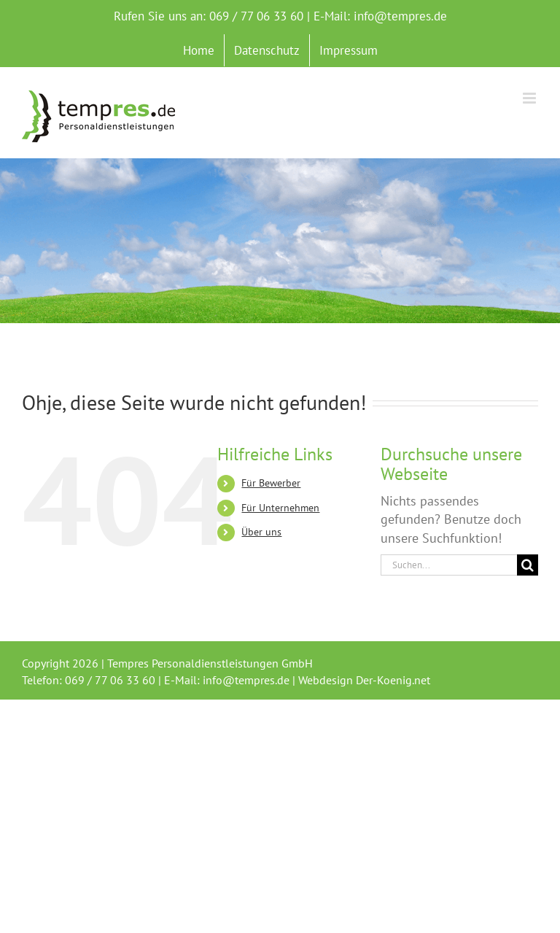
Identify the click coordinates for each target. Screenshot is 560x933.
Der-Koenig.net (393, 680)
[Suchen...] (449, 565)
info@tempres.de (400, 16)
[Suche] (528, 565)
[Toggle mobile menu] (530, 98)
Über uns (261, 532)
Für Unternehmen (280, 508)
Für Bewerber (271, 483)
